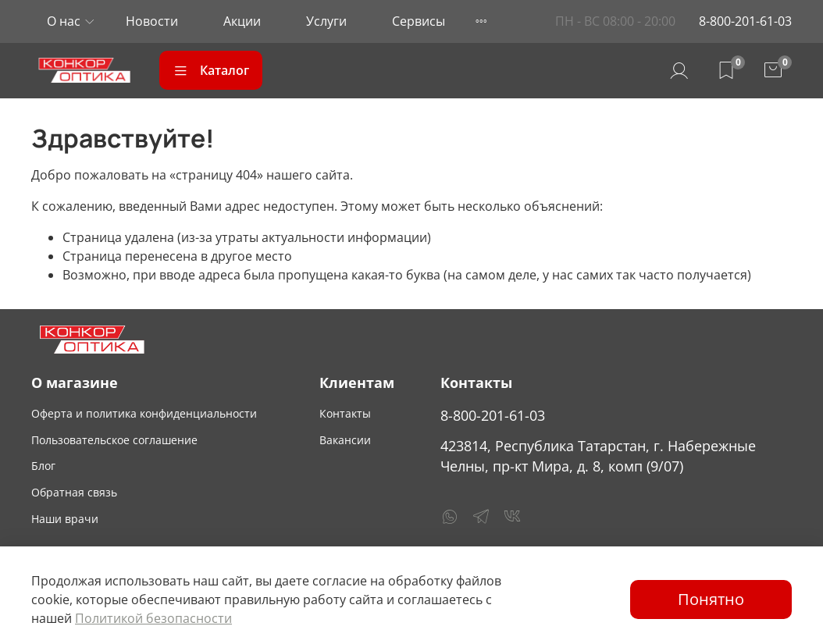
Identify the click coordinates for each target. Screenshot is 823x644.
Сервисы (419, 21)
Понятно (711, 599)
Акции (242, 21)
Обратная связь (74, 492)
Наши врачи (65, 519)
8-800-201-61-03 (745, 21)
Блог (43, 466)
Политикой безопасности (153, 618)
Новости (152, 21)
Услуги (326, 21)
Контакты (345, 413)
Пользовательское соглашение (114, 440)
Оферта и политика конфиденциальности (144, 413)
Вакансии (345, 440)
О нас (64, 21)
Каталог (211, 70)
